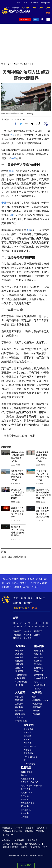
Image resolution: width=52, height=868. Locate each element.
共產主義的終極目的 (30, 782)
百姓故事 (25, 806)
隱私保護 (41, 828)
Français (6, 587)
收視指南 (30, 828)
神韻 (19, 3)
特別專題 (26, 768)
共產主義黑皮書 (28, 803)
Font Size (38, 123)
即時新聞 (38, 631)
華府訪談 (19, 671)
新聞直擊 (19, 664)
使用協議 (7, 831)
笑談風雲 (19, 700)
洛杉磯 (31, 579)
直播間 (28, 603)
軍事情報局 (39, 671)
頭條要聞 (17, 631)
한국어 (35, 587)
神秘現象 (24, 64)
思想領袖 (38, 664)
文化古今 (19, 717)
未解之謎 (19, 697)
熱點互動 (38, 654)
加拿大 (23, 579)
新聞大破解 (39, 668)
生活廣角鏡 (28, 729)
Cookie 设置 (26, 865)
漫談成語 (19, 711)
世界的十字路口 (41, 678)
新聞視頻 (20, 646)
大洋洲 (39, 579)
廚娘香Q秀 (28, 753)
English (44, 583)
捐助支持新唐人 (22, 608)
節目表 (17, 603)
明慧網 (6, 847)
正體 (43, 3)
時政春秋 (38, 661)
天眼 (11, 215)
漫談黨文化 (26, 810)
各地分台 (34, 3)
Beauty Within (30, 746)
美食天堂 (27, 739)
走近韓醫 (36, 714)
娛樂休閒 (29, 725)
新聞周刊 (19, 668)
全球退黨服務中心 (33, 844)
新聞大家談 (39, 651)
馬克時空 (38, 682)
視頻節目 (40, 598)
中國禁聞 (19, 657)
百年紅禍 (25, 796)
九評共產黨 (26, 789)
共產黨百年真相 (28, 779)
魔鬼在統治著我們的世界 (31, 786)
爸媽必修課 (20, 714)
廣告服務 (29, 831)
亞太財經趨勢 (21, 682)
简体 (48, 3)
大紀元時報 (32, 840)
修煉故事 (25, 813)
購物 (35, 608)
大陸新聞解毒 (40, 685)
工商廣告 (25, 817)
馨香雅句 (19, 707)
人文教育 (20, 693)
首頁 (3, 64)
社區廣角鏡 (20, 678)
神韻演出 (17, 638)
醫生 (38, 165)
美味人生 (27, 743)
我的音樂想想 (29, 764)
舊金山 (15, 583)
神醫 (14, 158)
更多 (45, 847)
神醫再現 (36, 711)
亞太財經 (19, 685)
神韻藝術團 (19, 840)
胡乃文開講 (37, 704)
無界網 (24, 847)
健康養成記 (37, 707)
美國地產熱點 (21, 721)
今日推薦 (17, 635)
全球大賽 (28, 638)
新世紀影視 (35, 847)
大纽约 (15, 579)
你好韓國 (27, 736)
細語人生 (38, 689)
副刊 (9, 64)
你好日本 (27, 732)
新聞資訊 (26, 598)
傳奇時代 (25, 775)
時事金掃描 (39, 657)
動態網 (15, 847)
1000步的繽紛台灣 (31, 758)
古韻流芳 (19, 704)
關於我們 (18, 828)
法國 (8, 583)
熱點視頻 (28, 631)
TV (36, 19)
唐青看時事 (39, 675)
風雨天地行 (26, 799)
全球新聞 (19, 651)
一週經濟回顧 (21, 675)
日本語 (26, 587)
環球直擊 (19, 654)
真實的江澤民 (27, 793)
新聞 (16, 618)
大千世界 (27, 750)
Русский (17, 587)
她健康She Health (40, 700)
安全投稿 (18, 831)
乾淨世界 (7, 844)
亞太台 (23, 583)
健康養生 (37, 693)
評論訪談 (39, 646)
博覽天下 (28, 635)
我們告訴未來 (27, 772)
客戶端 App (8, 835)
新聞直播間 (25, 19)
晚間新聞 (19, 661)
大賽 (26, 3)
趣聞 (16, 64)
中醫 (11, 135)
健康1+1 (36, 697)
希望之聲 (18, 844)
